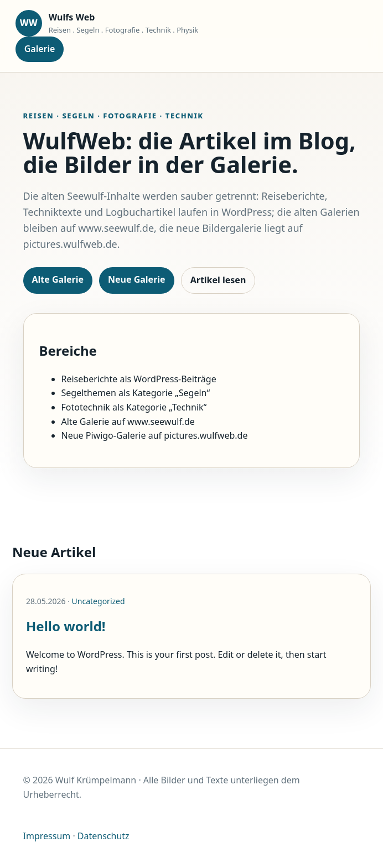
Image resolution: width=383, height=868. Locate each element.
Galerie (40, 49)
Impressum (47, 836)
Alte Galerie (58, 279)
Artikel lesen (218, 280)
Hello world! (66, 626)
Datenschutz (103, 836)
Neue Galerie (137, 279)
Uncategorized (99, 601)
